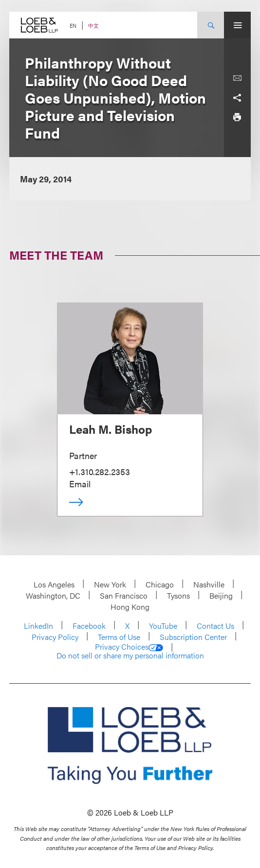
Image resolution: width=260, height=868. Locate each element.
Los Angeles (54, 584)
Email (80, 484)
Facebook (89, 626)
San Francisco (124, 595)
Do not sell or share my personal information (130, 655)
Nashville (209, 584)
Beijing (221, 595)
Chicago (160, 584)
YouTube (163, 626)
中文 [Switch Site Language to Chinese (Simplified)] (93, 26)
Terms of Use (119, 637)
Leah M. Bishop (111, 429)
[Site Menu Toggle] (237, 25)
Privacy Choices (129, 647)
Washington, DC (53, 595)
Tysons (178, 595)
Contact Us (215, 626)
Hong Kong (130, 607)
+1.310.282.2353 (100, 471)
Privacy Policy (55, 637)
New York (110, 584)
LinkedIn (38, 626)
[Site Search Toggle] (211, 25)
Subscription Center (193, 637)
